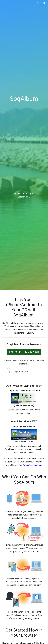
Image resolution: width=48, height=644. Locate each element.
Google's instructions (32, 465)
